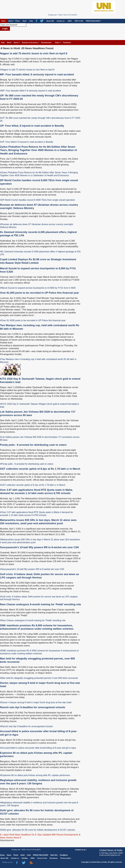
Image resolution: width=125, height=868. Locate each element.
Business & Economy (30, 43)
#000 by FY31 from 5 (60, 288)
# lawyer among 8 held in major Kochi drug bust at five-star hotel (40, 702)
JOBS (69, 21)
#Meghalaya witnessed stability (15, 803)
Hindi (24, 21)
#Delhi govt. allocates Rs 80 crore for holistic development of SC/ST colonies (38, 830)
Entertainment (46, 43)
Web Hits (54, 855)
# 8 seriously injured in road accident (43, 91)
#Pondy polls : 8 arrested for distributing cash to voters (27, 464)
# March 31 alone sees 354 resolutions (61, 540)
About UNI (50, 21)
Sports (16, 43)
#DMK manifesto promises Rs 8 (16, 651)
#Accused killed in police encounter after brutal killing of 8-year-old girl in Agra (38, 748)
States (57, 43)
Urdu (31, 21)
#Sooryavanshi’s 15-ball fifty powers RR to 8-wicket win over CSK (32, 569)
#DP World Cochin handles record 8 (18, 200)
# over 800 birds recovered (65, 678)
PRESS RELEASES (93, 21)
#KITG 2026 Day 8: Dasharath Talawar (19, 404)
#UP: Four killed (8, 142)
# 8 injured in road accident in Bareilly (35, 142)
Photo (17, 21)
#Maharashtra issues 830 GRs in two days (21, 540)
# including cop (27, 359)
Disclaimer (54, 858)
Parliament (67, 43)
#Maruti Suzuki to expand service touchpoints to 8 (24, 288)
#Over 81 (5, 320)
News (11, 21)
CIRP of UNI (79, 21)
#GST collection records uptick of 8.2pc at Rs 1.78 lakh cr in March (33, 485)
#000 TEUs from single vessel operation (55, 200)
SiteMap (25, 858)
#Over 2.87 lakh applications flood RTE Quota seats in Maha (30, 512)
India (3, 43)
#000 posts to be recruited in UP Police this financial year (38, 320)
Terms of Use (42, 858)
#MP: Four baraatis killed (12, 91)
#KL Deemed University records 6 (17, 252)
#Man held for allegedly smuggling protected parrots (25, 678)
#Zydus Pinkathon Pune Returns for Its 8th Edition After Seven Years (34, 173)
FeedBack (64, 855)
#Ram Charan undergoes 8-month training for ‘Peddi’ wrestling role (33, 620)
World (9, 43)
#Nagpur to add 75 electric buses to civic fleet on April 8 (27, 70)
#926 (73, 288)
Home (4, 21)
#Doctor (4, 702)
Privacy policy (66, 858)
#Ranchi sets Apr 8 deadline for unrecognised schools (26, 726)
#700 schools (40, 515)
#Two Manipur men (9, 359)
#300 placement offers (44, 252)
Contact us (61, 21)
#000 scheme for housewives (46, 651)
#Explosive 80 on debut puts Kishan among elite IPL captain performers (35, 775)
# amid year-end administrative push (18, 542)
